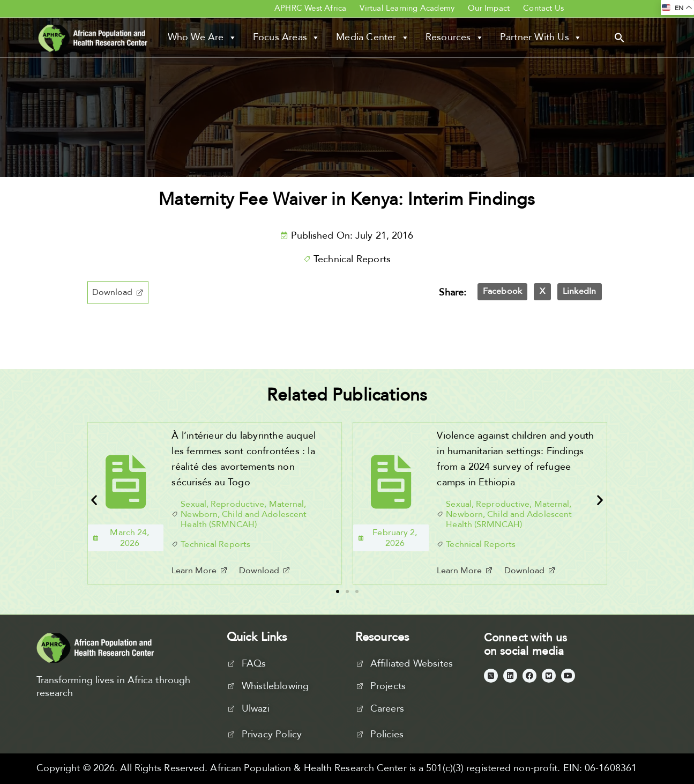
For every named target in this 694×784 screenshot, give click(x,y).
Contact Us (543, 8)
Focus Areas (286, 38)
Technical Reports (352, 259)
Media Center (373, 38)
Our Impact (489, 8)
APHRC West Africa (310, 8)
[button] (620, 37)
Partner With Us (541, 38)
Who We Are (202, 38)
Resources (455, 38)
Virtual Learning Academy (407, 8)
